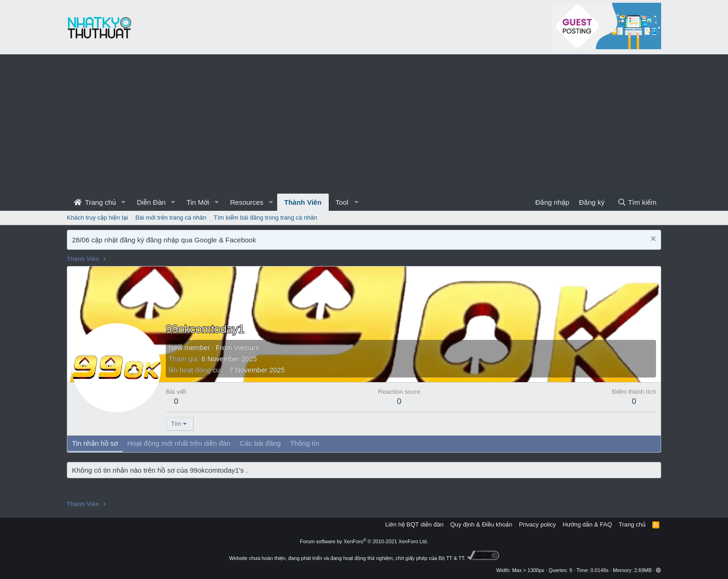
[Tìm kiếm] (637, 202)
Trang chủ (95, 202)
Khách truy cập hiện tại (97, 218)
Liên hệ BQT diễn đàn (415, 524)
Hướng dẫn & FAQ (587, 524)
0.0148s (600, 570)
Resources (247, 202)
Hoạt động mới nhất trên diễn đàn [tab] (179, 443)
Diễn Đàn (151, 202)
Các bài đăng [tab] (260, 443)
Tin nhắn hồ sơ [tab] (95, 443)
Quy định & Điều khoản (481, 524)
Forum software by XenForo (364, 541)
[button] (123, 202)
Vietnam (247, 348)
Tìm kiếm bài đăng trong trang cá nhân (265, 218)
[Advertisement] (364, 124)
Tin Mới (198, 202)
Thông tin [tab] (305, 443)
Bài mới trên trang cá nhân (171, 218)
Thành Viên (303, 202)
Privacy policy (537, 524)
